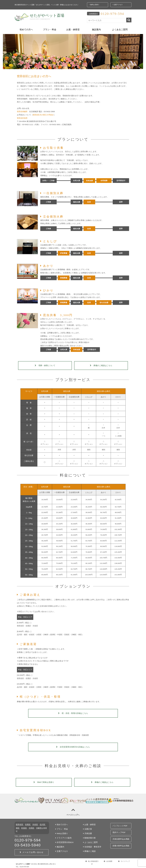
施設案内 (96, 28)
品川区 (41, 823)
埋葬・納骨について (45, 364)
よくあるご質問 (120, 28)
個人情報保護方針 (92, 858)
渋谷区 (34, 823)
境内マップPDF (118, 828)
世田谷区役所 (22, 116)
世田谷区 (19, 823)
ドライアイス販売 (62, 836)
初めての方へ (26, 28)
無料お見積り (94, 4)
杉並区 (22, 826)
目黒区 (27, 823)
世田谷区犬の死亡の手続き (43, 113)
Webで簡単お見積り (44, 780)
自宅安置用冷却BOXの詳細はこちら (73, 745)
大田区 (29, 826)
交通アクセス (117, 4)
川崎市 (36, 826)
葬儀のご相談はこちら (101, 364)
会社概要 (108, 858)
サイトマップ (124, 858)
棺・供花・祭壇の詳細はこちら (73, 712)
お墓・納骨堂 (73, 28)
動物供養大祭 (89, 836)
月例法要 (87, 832)
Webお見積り (61, 832)
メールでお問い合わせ (32, 847)
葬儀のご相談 (89, 849)
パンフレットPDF (119, 824)
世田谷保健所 (22, 110)
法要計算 (87, 828)
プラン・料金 (50, 28)
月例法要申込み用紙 (120, 833)
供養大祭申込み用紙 (120, 838)
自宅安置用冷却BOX (63, 841)
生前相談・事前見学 (91, 845)
